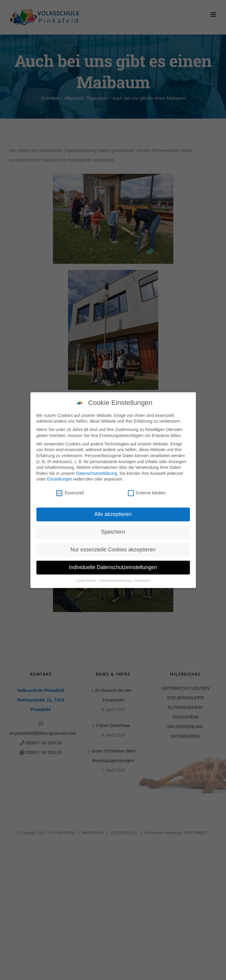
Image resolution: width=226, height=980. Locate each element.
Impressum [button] (142, 580)
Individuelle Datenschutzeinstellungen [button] (113, 567)
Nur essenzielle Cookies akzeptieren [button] (113, 550)
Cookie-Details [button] (87, 580)
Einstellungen (60, 479)
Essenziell (70, 493)
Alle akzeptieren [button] (113, 514)
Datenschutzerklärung (97, 473)
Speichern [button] (113, 532)
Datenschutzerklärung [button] (116, 580)
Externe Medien (147, 493)
